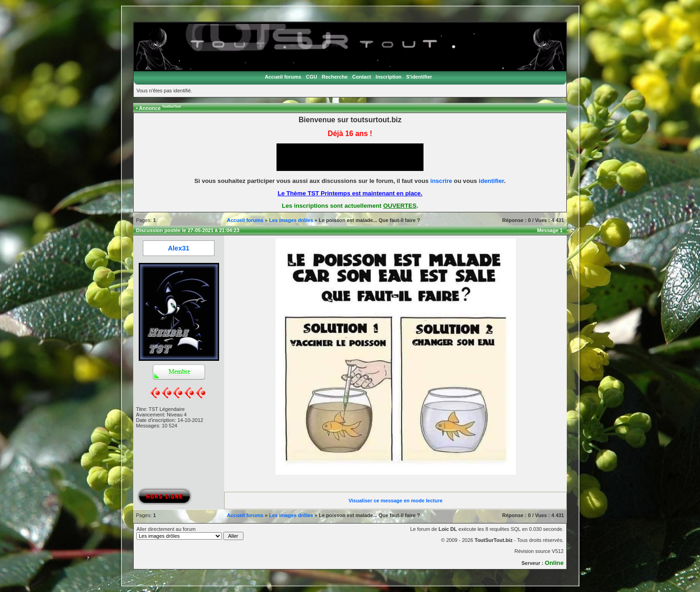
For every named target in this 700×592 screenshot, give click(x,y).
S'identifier (419, 77)
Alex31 (179, 248)
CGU (311, 77)
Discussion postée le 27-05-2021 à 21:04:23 (188, 230)
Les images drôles (291, 220)
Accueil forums (283, 77)
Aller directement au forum (190, 533)
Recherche (335, 77)
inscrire (441, 181)
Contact (362, 77)
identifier (491, 181)
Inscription (389, 77)
